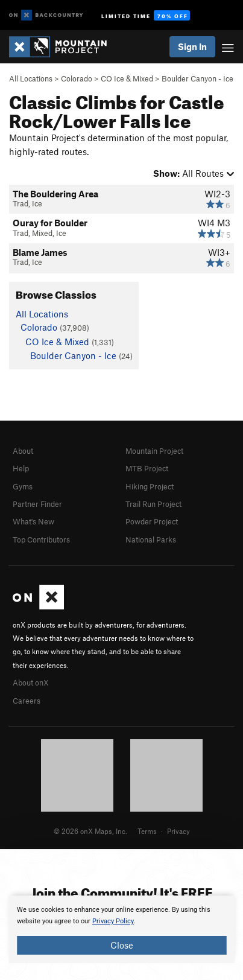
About (23, 451)
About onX (31, 682)
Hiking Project (150, 486)
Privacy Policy (113, 921)
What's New (33, 521)
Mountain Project (154, 451)
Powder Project (152, 521)
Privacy (178, 831)
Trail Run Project (153, 504)
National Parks (151, 539)
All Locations (31, 78)
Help (21, 468)
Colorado (77, 78)
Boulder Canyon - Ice (197, 78)
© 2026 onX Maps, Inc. (90, 831)
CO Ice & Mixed (127, 78)
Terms (147, 831)
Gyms (23, 486)
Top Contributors (41, 539)
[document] (121, 929)
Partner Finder (37, 504)
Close (122, 945)
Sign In (192, 46)
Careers (27, 701)
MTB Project (147, 468)
